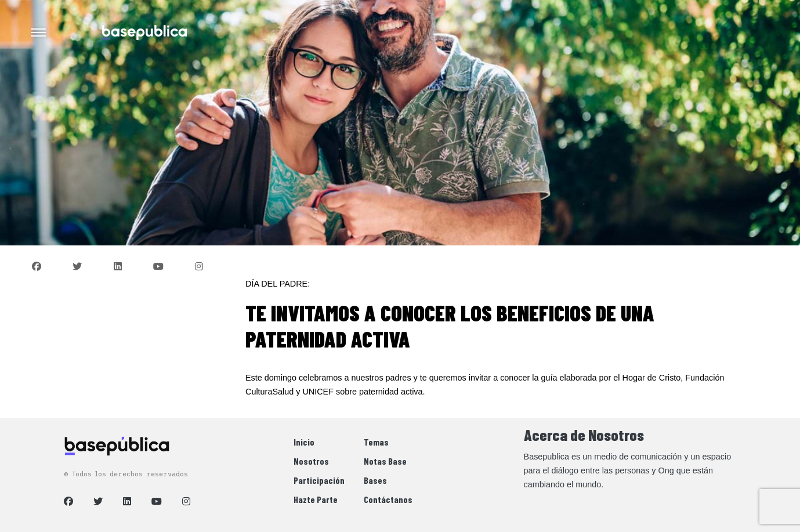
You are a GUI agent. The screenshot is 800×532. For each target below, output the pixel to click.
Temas (376, 442)
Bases (375, 480)
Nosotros (311, 461)
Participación (319, 480)
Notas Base (385, 461)
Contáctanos (388, 499)
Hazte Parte (316, 499)
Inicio (304, 442)
